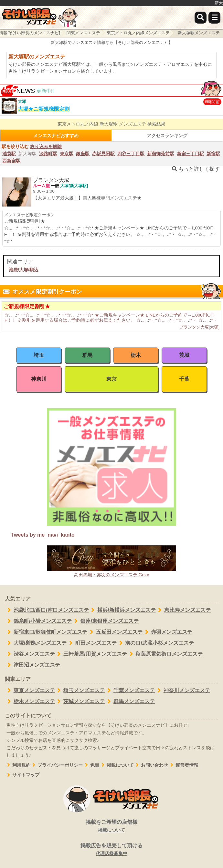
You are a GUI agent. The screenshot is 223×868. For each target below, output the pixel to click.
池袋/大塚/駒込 (24, 270)
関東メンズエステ (83, 33)
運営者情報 (183, 765)
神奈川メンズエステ (182, 691)
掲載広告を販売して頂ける (111, 850)
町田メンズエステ (92, 643)
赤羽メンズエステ (168, 632)
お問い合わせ (151, 765)
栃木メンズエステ (30, 701)
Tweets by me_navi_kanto (43, 535)
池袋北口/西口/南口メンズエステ (47, 610)
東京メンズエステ (30, 691)
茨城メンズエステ (80, 701)
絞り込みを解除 (46, 146)
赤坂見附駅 (103, 154)
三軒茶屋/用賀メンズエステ (91, 654)
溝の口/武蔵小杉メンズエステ (155, 643)
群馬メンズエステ (130, 701)
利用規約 (18, 765)
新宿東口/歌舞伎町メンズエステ (46, 632)
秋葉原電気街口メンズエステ (165, 654)
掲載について (117, 765)
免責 (91, 765)
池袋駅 (9, 154)
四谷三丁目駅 (131, 154)
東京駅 (67, 154)
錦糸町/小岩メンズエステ (38, 621)
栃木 (136, 355)
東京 (111, 379)
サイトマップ (22, 775)
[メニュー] (214, 18)
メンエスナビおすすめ (56, 136)
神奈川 (39, 379)
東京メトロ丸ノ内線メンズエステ (138, 33)
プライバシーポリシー (57, 765)
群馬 (87, 355)
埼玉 (39, 355)
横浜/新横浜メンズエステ (122, 610)
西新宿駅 (11, 161)
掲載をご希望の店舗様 (111, 826)
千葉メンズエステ (130, 691)
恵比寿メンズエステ (183, 610)
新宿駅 (213, 154)
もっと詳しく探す (196, 169)
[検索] (201, 18)
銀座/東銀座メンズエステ (105, 621)
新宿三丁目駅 (190, 154)
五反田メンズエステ (115, 632)
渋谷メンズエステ (30, 654)
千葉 (184, 379)
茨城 (184, 355)
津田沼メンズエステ (32, 665)
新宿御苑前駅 (161, 154)
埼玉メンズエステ (80, 691)
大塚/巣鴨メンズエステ (36, 643)
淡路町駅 (48, 154)
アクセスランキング (167, 136)
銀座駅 (83, 154)
